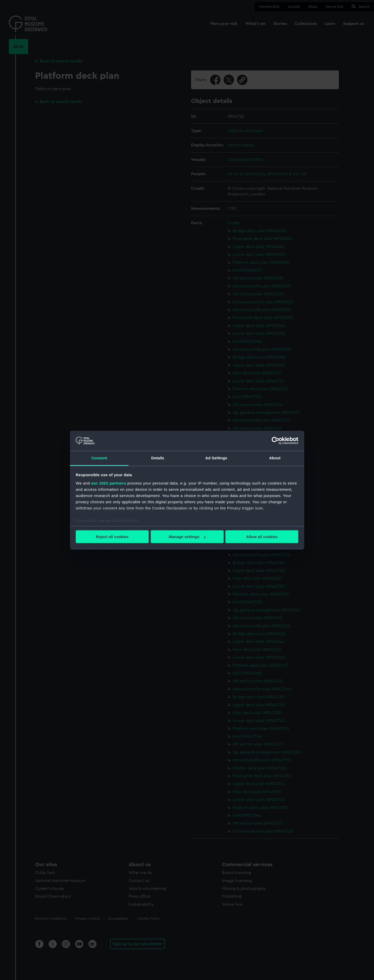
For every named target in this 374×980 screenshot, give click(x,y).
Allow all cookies (262, 537)
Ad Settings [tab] (216, 458)
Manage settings (187, 537)
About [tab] (275, 458)
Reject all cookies (112, 537)
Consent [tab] (99, 458)
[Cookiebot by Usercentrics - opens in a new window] (275, 441)
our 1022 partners (109, 483)
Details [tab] (158, 458)
